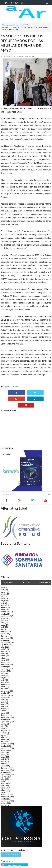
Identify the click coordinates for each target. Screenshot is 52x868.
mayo (3, 601)
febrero (4, 607)
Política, (32, 56)
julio (2, 596)
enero (3, 609)
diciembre (5, 636)
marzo (3, 592)
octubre (4, 614)
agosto (3, 594)
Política (27, 25)
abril (2, 590)
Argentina (19, 25)
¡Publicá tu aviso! (11, 855)
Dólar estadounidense (13, 865)
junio (3, 587)
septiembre (5, 616)
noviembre (5, 612)
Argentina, (24, 56)
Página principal (8, 25)
